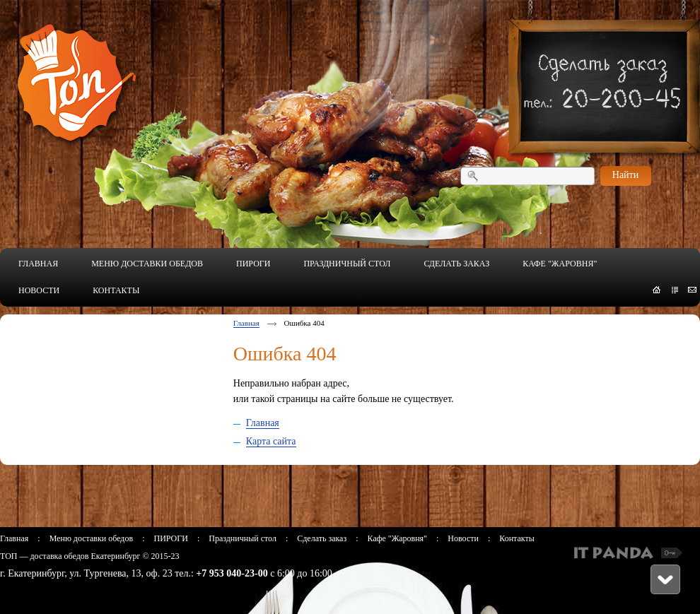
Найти (625, 175)
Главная (246, 323)
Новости (463, 538)
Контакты (517, 538)
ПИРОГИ (170, 538)
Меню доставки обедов (91, 538)
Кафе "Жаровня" (397, 538)
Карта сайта (271, 441)
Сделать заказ (322, 538)
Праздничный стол (243, 538)
